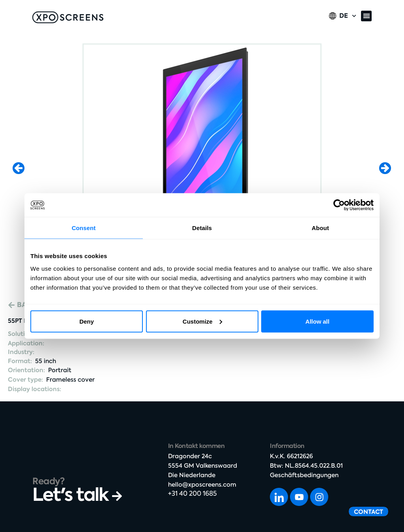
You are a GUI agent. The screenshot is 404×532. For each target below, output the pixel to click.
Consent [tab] (84, 228)
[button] (366, 16)
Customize (202, 321)
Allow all (317, 321)
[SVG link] (68, 17)
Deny (87, 321)
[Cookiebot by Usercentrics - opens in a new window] (339, 205)
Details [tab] (202, 228)
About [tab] (320, 228)
